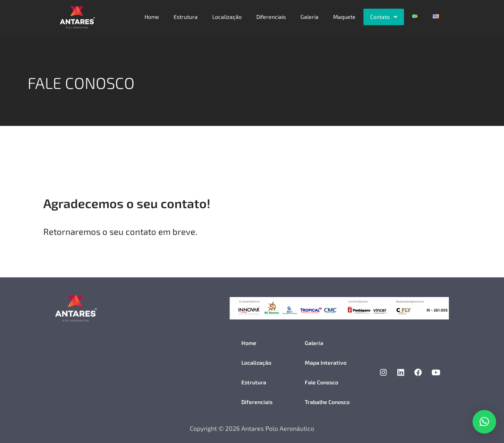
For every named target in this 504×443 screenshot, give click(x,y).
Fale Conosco (321, 382)
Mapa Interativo (326, 363)
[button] (384, 17)
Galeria (309, 17)
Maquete (344, 17)
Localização (227, 17)
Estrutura (186, 17)
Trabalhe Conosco (327, 402)
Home (152, 17)
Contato (384, 17)
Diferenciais (271, 17)
